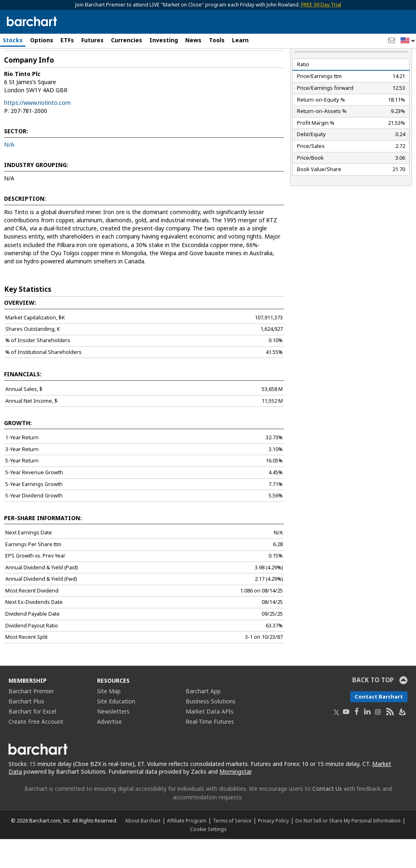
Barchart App (203, 720)
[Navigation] (74, 70)
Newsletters (113, 740)
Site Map (109, 720)
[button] (408, 41)
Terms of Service (232, 849)
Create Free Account (36, 750)
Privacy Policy (273, 849)
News (193, 40)
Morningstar (235, 800)
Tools (217, 40)
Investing (164, 40)
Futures (92, 40)
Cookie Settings (208, 858)
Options (42, 40)
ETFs (67, 40)
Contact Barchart (379, 725)
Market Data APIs (210, 740)
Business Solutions (211, 730)
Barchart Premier (31, 720)
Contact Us (327, 817)
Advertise (109, 750)
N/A (9, 173)
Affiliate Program (187, 849)
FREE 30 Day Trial (321, 5)
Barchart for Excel (32, 740)
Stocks (13, 40)
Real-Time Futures (210, 750)
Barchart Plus (26, 730)
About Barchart (143, 849)
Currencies (127, 40)
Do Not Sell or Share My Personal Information (348, 849)
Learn (240, 40)
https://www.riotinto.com (37, 131)
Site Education (116, 730)
